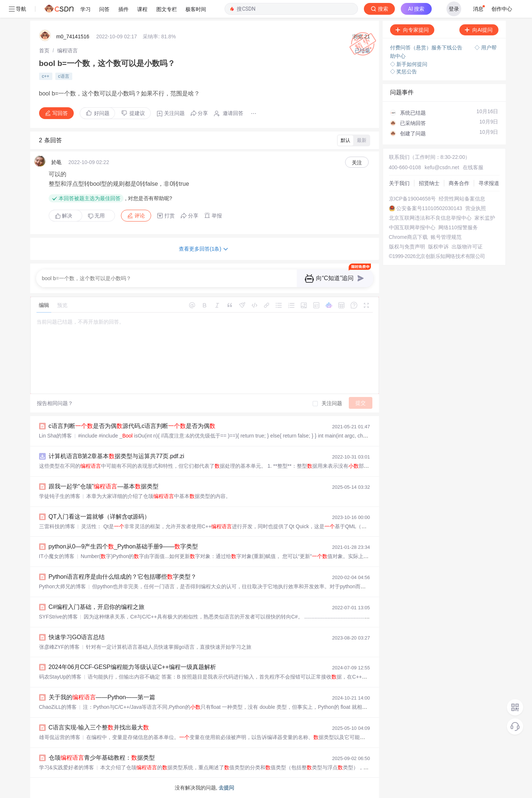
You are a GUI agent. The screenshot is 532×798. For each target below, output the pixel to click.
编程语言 (67, 50)
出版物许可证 (467, 247)
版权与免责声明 (407, 247)
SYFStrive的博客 (58, 617)
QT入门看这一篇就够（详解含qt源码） (100, 517)
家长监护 (485, 218)
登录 (454, 9)
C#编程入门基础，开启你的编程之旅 (97, 607)
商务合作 (459, 183)
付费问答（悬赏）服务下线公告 (427, 48)
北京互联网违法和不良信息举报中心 (430, 218)
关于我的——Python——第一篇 (102, 697)
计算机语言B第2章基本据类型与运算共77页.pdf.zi (117, 456)
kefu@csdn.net (442, 167)
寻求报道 (489, 183)
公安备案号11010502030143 (429, 208)
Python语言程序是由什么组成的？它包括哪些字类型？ (123, 577)
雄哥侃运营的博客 (60, 737)
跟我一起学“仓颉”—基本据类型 (104, 486)
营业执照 (476, 208)
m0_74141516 (73, 36)
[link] (44, 50)
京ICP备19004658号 (413, 199)
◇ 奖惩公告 (404, 72)
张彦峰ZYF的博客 (59, 647)
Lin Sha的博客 (55, 436)
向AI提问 (479, 30)
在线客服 (473, 167)
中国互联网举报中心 (412, 227)
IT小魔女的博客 (57, 556)
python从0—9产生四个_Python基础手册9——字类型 (123, 546)
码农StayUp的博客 (60, 677)
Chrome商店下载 (408, 237)
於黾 (56, 162)
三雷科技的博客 (57, 526)
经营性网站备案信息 (462, 199)
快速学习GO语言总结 (77, 637)
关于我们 (399, 183)
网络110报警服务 (458, 227)
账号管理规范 (446, 237)
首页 (44, 50)
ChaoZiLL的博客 (58, 707)
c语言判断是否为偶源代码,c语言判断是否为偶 (132, 426)
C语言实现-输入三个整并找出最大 (99, 727)
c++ (46, 76)
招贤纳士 (429, 183)
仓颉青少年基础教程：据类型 (102, 758)
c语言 (64, 76)
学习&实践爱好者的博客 (67, 767)
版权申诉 (438, 247)
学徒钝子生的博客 (60, 496)
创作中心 (502, 9)
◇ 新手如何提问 (409, 64)
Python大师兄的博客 (63, 586)
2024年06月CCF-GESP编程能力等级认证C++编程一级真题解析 (132, 667)
